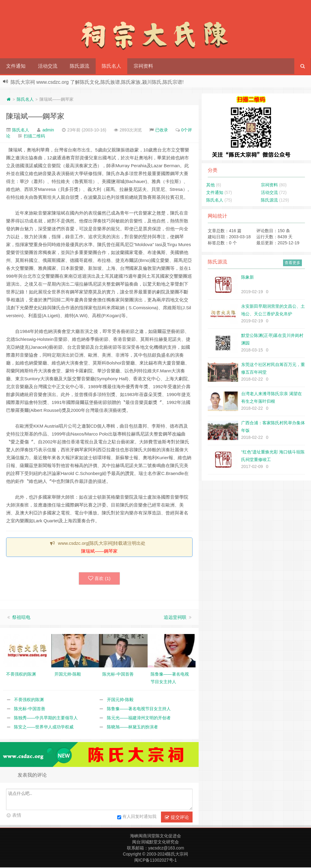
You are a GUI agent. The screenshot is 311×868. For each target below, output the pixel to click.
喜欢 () (99, 579)
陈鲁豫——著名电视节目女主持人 (139, 709)
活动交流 (48, 66)
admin (48, 130)
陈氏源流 (80, 66)
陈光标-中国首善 (30, 709)
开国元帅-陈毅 (120, 700)
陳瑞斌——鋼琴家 (35, 116)
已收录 (162, 130)
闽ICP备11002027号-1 (155, 861)
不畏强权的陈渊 (29, 700)
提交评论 (177, 818)
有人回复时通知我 (137, 818)
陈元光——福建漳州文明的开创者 (139, 718)
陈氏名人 (111, 66)
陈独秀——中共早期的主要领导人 (46, 718)
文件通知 (16, 66)
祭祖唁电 (21, 618)
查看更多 (292, 263)
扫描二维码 (34, 136)
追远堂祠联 (175, 618)
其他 (210, 185)
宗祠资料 (143, 66)
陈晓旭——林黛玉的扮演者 (132, 727)
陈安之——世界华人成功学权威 (44, 727)
